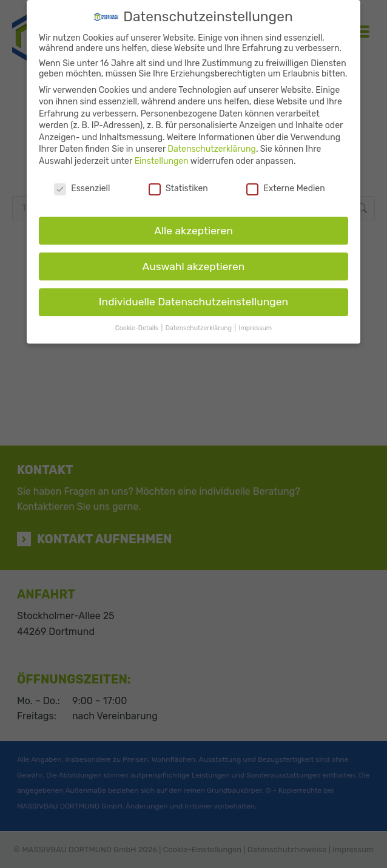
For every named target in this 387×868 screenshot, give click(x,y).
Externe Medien (285, 188)
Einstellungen (161, 161)
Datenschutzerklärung (212, 149)
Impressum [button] (256, 328)
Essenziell (82, 188)
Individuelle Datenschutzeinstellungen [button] (193, 302)
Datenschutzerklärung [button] (200, 328)
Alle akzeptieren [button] (193, 231)
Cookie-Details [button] (138, 328)
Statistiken (178, 188)
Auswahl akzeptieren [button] (194, 266)
